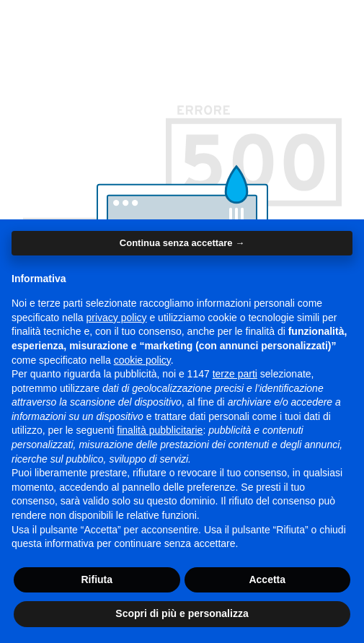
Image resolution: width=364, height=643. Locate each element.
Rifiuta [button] (97, 579)
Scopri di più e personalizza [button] (182, 613)
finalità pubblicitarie (160, 430)
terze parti (235, 374)
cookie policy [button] (142, 360)
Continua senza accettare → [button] (182, 243)
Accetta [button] (267, 579)
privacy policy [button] (117, 318)
